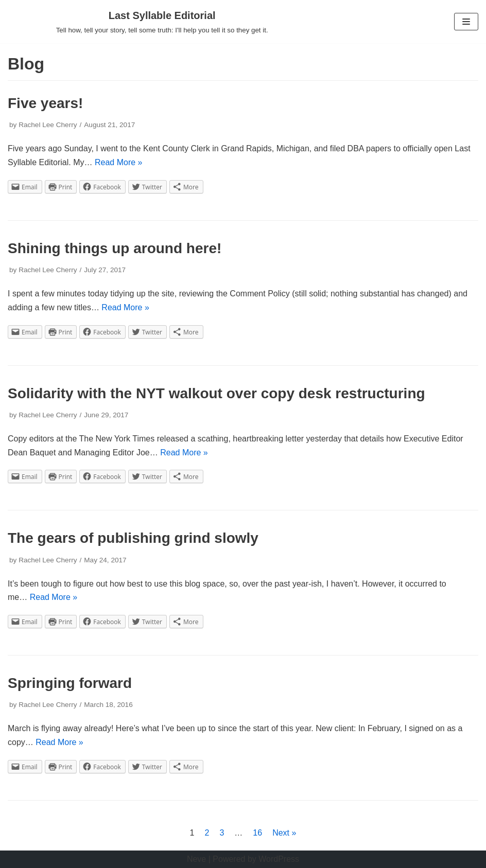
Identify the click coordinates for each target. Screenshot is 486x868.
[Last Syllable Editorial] (162, 22)
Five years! (45, 103)
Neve (196, 859)
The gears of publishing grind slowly (133, 538)
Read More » (119, 162)
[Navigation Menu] (466, 22)
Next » (284, 833)
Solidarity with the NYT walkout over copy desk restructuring (216, 393)
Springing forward (70, 683)
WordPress (279, 859)
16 (257, 833)
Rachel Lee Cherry (48, 125)
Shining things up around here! (115, 248)
